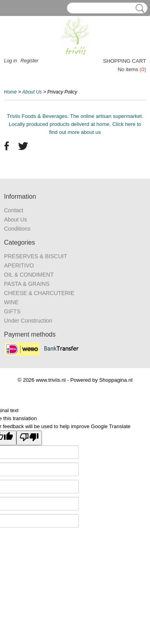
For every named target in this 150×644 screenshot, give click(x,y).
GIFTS (12, 311)
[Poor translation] (29, 438)
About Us (32, 92)
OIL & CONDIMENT (29, 275)
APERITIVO (19, 265)
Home (10, 92)
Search (138, 8)
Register (29, 61)
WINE (11, 302)
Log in (11, 61)
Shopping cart (125, 61)
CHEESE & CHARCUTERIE (39, 293)
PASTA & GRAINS (27, 284)
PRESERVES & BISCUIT (36, 256)
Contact (14, 210)
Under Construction (28, 321)
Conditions (17, 229)
